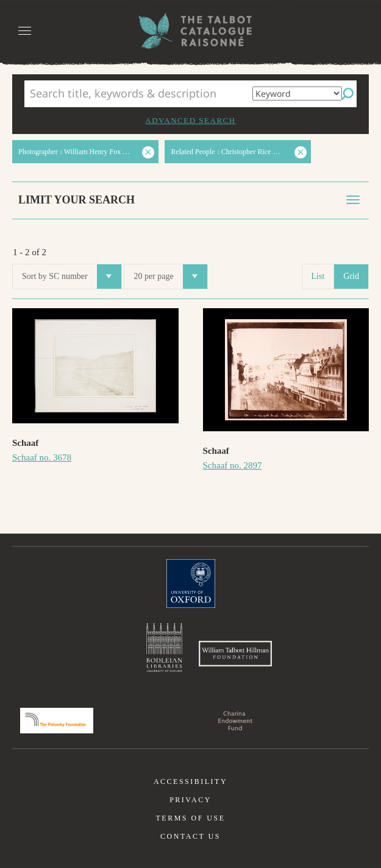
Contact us (190, 836)
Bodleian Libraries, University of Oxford (164, 647)
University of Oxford (191, 584)
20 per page (170, 277)
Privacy (190, 800)
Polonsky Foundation (57, 721)
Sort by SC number (72, 277)
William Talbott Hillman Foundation (235, 654)
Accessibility (190, 782)
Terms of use (190, 818)
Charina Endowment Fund (235, 721)
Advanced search (190, 120)
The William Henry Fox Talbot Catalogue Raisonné (191, 31)
